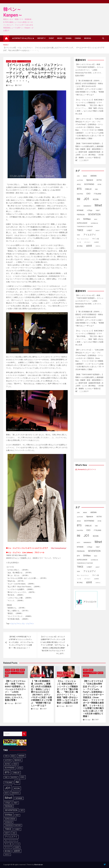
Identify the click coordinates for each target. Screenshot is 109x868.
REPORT (41, 38)
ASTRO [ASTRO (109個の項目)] (99, 180)
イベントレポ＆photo (24, 61)
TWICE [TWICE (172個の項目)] (80, 230)
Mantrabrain (39, 865)
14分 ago (9, 703)
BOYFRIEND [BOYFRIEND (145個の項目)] (89, 184)
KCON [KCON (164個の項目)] (96, 199)
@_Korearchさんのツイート (86, 469)
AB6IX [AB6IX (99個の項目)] (85, 176)
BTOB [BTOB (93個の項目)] (99, 184)
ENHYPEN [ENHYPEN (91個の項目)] (80, 194)
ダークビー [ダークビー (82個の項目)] (87, 242)
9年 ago (10, 85)
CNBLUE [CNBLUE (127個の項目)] (88, 189)
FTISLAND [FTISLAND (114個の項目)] (98, 194)
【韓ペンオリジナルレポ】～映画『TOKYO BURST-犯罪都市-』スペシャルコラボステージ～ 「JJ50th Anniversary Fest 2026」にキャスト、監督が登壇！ (89, 70)
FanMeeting (61, 676)
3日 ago (35, 709)
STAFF (18, 85)
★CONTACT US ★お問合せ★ (23, 38)
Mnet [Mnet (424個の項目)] (98, 205)
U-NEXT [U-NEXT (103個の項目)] (89, 230)
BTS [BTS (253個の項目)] (79, 189)
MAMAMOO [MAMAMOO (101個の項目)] (87, 206)
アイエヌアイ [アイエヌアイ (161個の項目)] (90, 235)
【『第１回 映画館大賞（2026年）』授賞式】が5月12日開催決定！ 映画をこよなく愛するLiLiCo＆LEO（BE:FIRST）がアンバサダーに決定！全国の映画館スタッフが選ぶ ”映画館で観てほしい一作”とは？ (41, 693)
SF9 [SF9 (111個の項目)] (78, 219)
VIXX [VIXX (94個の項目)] (78, 235)
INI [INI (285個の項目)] (79, 199)
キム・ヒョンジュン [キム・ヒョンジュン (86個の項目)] (83, 239)
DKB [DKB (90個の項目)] (96, 189)
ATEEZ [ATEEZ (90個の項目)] (79, 184)
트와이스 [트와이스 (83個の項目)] (98, 246)
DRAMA (69, 38)
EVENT (51, 38)
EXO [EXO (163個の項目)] (88, 194)
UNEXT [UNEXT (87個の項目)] (98, 231)
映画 (7, 676)
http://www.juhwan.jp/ (59, 548)
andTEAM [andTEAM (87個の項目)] (80, 180)
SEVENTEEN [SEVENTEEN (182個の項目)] (94, 214)
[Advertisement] (92, 268)
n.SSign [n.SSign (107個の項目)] (90, 210)
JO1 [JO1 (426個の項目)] (86, 199)
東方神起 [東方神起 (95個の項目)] (80, 246)
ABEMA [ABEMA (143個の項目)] (94, 176)
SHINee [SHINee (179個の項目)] (87, 219)
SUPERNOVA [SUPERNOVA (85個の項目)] (94, 223)
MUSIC (60, 38)
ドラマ (68, 676)
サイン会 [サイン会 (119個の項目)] (96, 239)
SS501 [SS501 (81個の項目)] (96, 219)
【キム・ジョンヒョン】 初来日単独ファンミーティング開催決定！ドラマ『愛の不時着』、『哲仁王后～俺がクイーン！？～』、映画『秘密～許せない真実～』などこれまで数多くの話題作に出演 (67, 692)
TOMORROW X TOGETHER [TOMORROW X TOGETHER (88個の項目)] (85, 227)
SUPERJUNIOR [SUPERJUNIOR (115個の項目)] (82, 223)
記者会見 (86, 676)
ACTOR (9, 61)
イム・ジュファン (28, 624)
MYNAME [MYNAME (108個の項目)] (80, 210)
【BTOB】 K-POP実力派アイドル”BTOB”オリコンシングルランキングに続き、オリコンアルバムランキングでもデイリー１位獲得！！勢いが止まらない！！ (21, 642)
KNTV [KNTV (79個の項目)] (79, 206)
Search (24, 734)
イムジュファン (15, 624)
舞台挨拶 (100, 673)
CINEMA (78, 38)
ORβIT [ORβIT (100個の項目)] (98, 210)
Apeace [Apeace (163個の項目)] (90, 180)
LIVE (18, 670)
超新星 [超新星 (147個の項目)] (89, 246)
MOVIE (22, 670)
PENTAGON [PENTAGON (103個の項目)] (81, 215)
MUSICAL (88, 38)
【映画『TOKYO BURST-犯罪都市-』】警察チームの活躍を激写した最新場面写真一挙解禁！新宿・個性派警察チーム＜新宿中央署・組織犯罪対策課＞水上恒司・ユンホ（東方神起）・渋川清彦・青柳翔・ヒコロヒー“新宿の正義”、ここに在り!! (89, 152)
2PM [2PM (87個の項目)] (78, 176)
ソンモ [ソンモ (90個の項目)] (79, 242)
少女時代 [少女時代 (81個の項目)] (96, 242)
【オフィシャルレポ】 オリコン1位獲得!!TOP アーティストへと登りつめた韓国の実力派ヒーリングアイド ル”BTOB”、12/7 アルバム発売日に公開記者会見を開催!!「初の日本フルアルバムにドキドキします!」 (53, 645)
